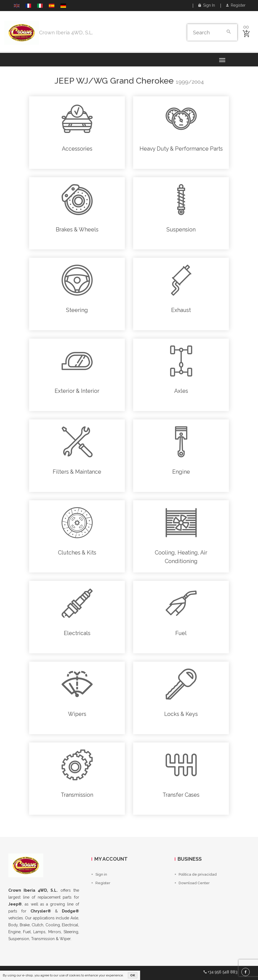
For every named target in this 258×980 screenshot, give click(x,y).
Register (236, 5)
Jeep (64, 81)
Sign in (207, 5)
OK (133, 975)
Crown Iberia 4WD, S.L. (66, 33)
